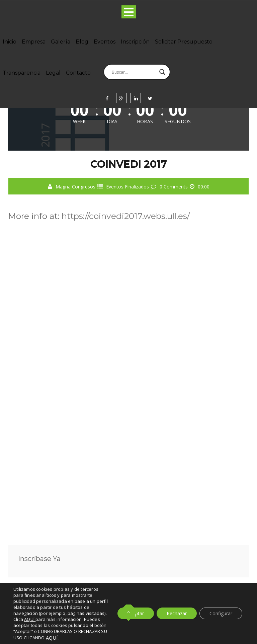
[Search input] (134, 72)
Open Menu (129, 12)
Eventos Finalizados (127, 187)
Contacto (78, 73)
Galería (61, 42)
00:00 (204, 187)
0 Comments (174, 187)
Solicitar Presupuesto (184, 42)
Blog (82, 42)
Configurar (221, 613)
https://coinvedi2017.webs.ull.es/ (126, 216)
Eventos (105, 42)
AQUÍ (52, 638)
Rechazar (177, 613)
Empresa (34, 42)
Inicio (10, 42)
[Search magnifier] (162, 72)
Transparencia (22, 73)
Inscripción (135, 42)
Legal (53, 73)
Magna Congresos (75, 187)
